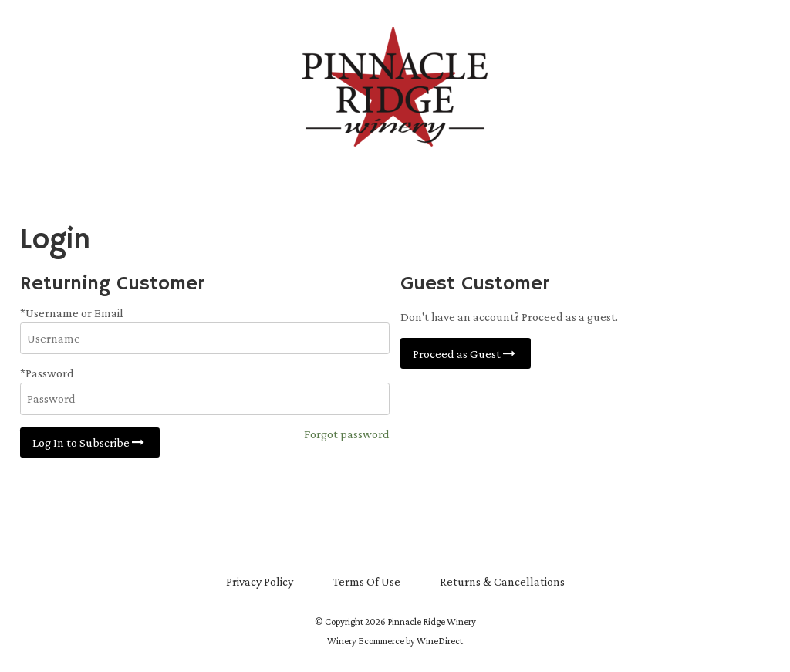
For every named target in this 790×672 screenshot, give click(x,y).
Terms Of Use (366, 581)
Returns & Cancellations (502, 581)
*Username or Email (72, 313)
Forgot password (347, 434)
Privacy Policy (260, 581)
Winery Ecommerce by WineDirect (395, 641)
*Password (47, 373)
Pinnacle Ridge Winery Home (395, 86)
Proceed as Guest (466, 354)
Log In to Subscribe (90, 442)
